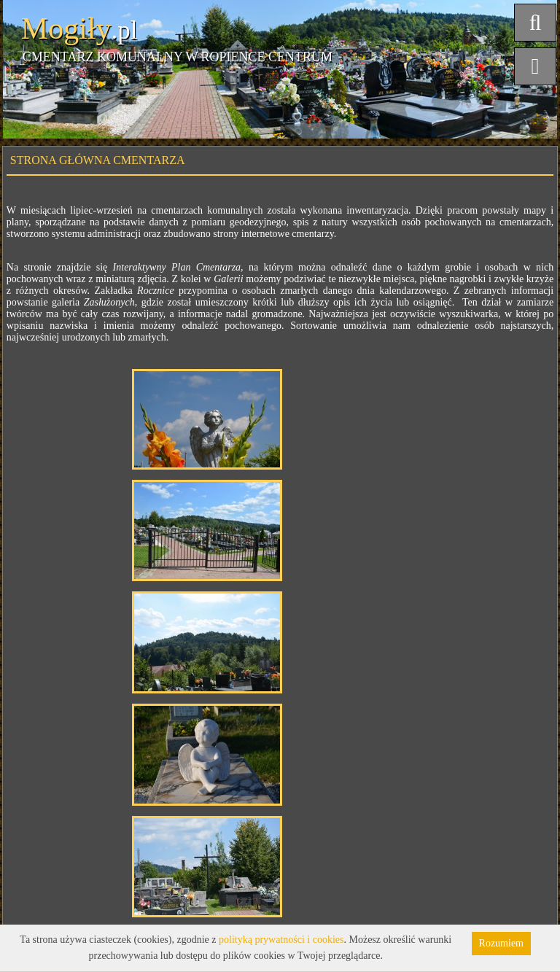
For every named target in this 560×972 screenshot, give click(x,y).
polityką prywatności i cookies (281, 940)
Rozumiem (501, 943)
